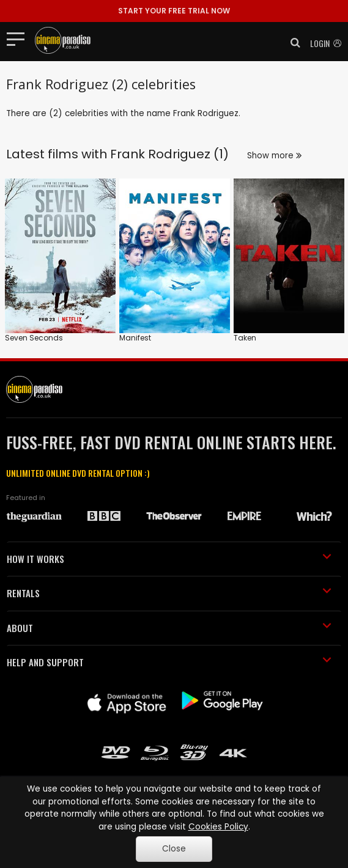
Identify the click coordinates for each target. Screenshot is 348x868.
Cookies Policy (218, 827)
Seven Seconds (34, 338)
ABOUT (169, 628)
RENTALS (169, 593)
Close (174, 849)
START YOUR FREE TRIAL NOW (174, 11)
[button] (292, 43)
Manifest (135, 338)
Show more (274, 156)
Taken (245, 338)
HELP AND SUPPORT (169, 662)
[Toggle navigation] (19, 39)
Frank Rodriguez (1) (169, 154)
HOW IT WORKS (169, 559)
